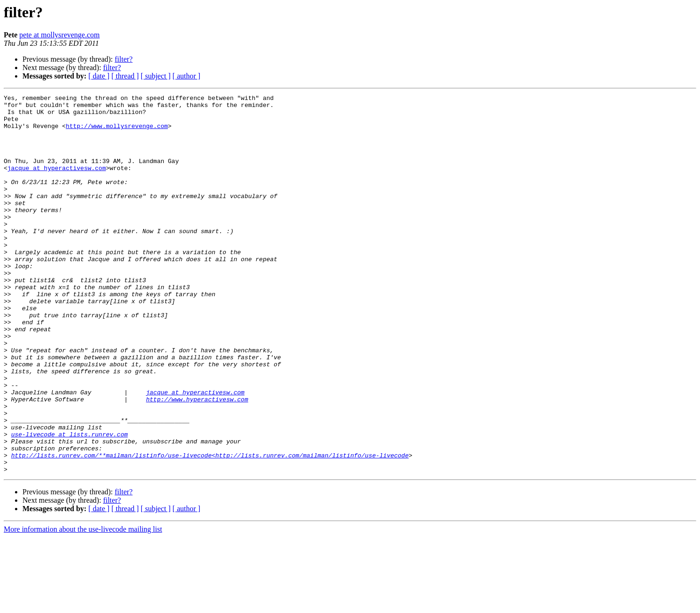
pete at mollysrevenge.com (59, 35)
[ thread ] (125, 76)
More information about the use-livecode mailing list (83, 605)
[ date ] (99, 76)
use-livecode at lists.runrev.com (70, 503)
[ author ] (187, 76)
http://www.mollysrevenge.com (117, 133)
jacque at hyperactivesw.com (57, 183)
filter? (123, 59)
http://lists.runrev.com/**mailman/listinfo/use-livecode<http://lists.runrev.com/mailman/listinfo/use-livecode (210, 528)
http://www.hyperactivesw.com (197, 461)
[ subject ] (156, 76)
